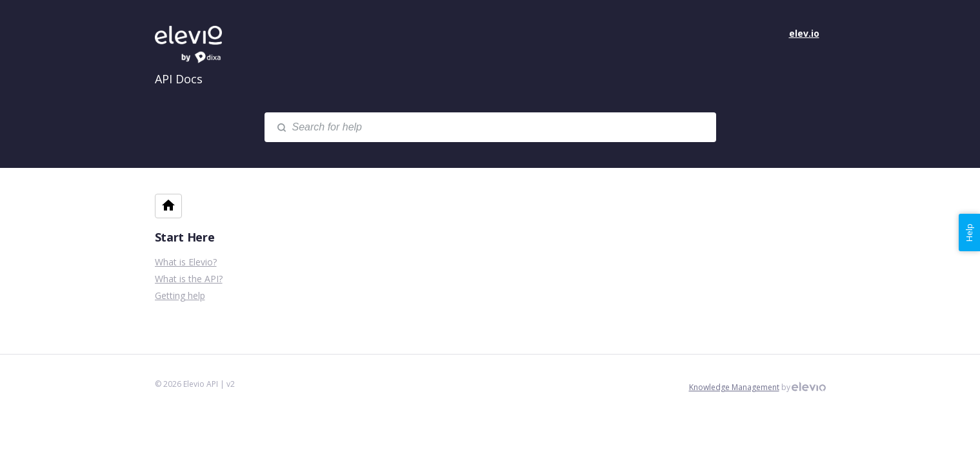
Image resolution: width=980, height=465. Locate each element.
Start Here (185, 237)
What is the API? (189, 279)
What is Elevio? (186, 262)
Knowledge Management (734, 387)
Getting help (180, 295)
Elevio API (200, 45)
